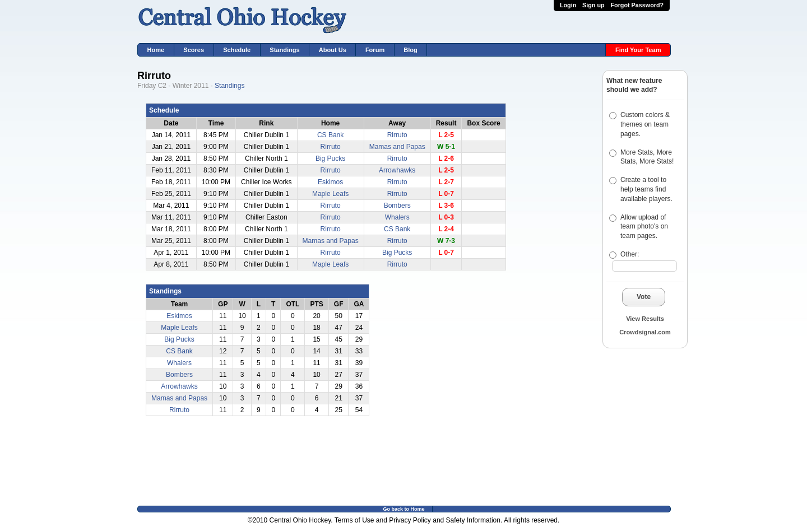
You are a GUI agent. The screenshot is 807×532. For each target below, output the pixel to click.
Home (156, 50)
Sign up (593, 5)
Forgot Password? (637, 5)
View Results (645, 319)
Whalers (397, 217)
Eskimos (330, 182)
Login (568, 5)
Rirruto (397, 135)
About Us (333, 50)
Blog (411, 50)
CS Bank (330, 135)
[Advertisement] (636, 423)
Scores (194, 50)
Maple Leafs (330, 194)
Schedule (237, 50)
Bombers (397, 206)
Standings (284, 50)
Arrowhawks (397, 170)
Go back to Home (403, 509)
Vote (644, 297)
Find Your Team (638, 50)
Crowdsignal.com (645, 332)
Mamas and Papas (397, 147)
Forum (375, 50)
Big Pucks (330, 158)
